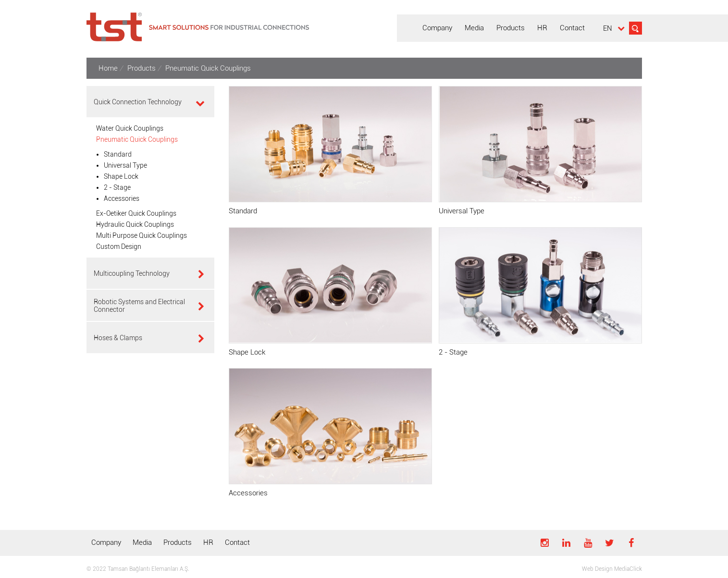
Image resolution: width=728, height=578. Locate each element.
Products (178, 542)
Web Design (597, 569)
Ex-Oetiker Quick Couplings (136, 213)
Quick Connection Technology (138, 102)
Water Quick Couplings (130, 128)
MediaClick (628, 569)
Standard (118, 154)
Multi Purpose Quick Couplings (142, 235)
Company (106, 542)
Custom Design (119, 246)
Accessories (122, 198)
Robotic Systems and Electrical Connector (139, 306)
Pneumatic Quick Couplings (137, 139)
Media (142, 542)
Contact (237, 542)
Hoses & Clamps (118, 338)
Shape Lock (121, 176)
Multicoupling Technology (132, 273)
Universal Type (125, 165)
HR (208, 542)
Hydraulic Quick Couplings (135, 224)
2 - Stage (117, 187)
